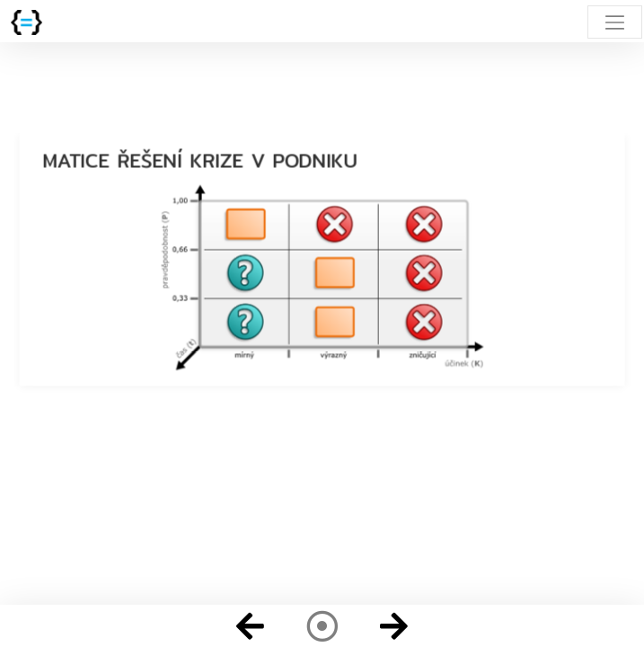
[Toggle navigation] (615, 22)
